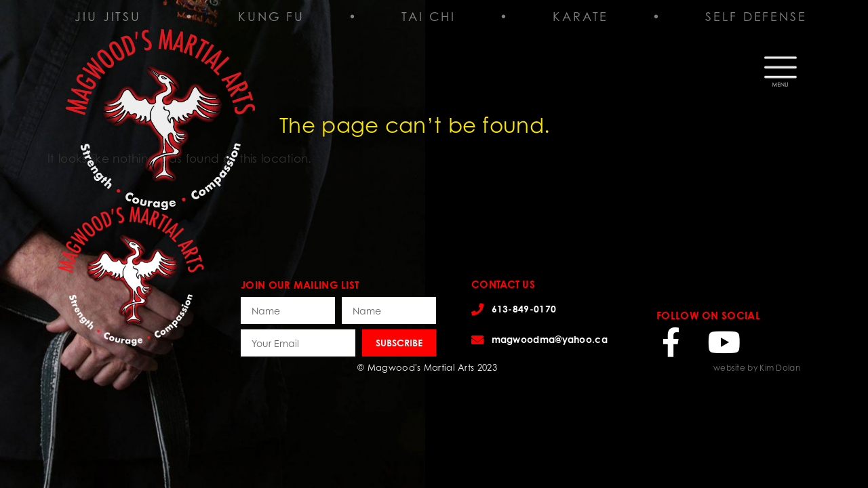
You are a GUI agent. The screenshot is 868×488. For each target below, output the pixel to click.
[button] (781, 67)
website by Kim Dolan (757, 368)
